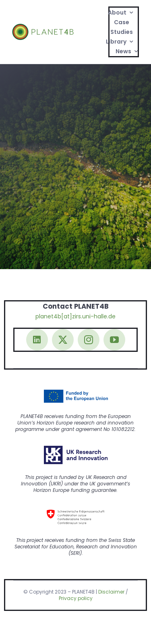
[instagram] (89, 340)
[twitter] (63, 340)
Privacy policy (76, 598)
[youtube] (114, 340)
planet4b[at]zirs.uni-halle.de (75, 316)
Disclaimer (111, 592)
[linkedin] (37, 340)
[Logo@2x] (43, 27)
